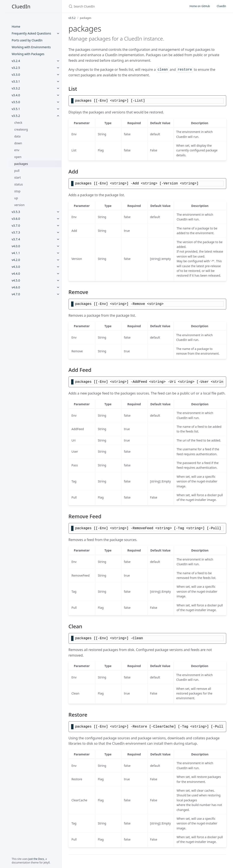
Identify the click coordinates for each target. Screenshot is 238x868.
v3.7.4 (16, 239)
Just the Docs (36, 859)
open (18, 157)
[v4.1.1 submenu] (58, 253)
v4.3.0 (16, 267)
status (19, 184)
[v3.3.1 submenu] (58, 81)
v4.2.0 (16, 260)
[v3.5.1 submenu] (58, 109)
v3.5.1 (16, 109)
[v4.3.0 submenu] (58, 267)
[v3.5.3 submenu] (58, 212)
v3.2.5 (16, 68)
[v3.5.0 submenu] (58, 102)
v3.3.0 (16, 75)
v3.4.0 (16, 95)
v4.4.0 (16, 274)
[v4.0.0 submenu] (58, 246)
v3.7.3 (16, 232)
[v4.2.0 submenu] (58, 260)
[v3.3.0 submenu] (58, 75)
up (16, 198)
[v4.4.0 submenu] (58, 274)
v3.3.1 (16, 81)
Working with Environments (31, 47)
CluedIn (21, 6)
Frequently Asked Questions (31, 33)
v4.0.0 (16, 246)
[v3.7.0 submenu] (58, 226)
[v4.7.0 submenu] (58, 294)
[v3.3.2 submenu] (58, 88)
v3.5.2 (16, 116)
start (18, 177)
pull (17, 171)
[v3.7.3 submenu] (58, 232)
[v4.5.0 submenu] (58, 280)
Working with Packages (28, 54)
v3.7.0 (16, 225)
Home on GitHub (200, 6)
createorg (21, 129)
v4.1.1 (16, 253)
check (18, 123)
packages (21, 164)
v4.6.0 (16, 287)
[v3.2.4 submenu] (58, 61)
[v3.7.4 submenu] (58, 239)
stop (17, 191)
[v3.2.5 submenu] (58, 68)
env (17, 150)
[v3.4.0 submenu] (58, 95)
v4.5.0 (16, 280)
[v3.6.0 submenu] (58, 219)
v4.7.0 (16, 294)
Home (16, 26)
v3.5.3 (16, 212)
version (19, 205)
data (17, 136)
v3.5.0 (16, 102)
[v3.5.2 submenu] (58, 116)
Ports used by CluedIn (27, 40)
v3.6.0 (16, 219)
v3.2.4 (16, 61)
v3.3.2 (16, 88)
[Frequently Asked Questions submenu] (58, 33)
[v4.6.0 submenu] (58, 287)
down (18, 143)
